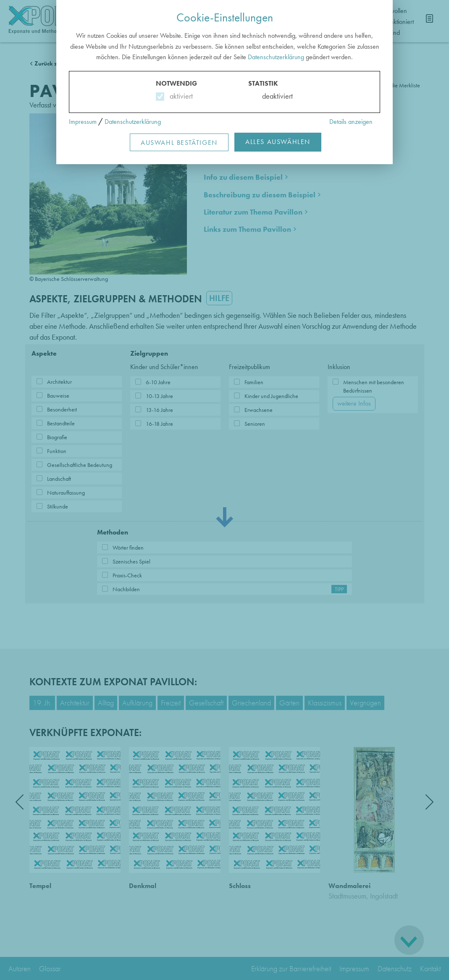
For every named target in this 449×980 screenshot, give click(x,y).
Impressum (83, 122)
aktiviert (180, 96)
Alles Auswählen (278, 142)
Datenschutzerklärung (276, 57)
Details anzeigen (351, 122)
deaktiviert (272, 96)
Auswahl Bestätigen (179, 143)
